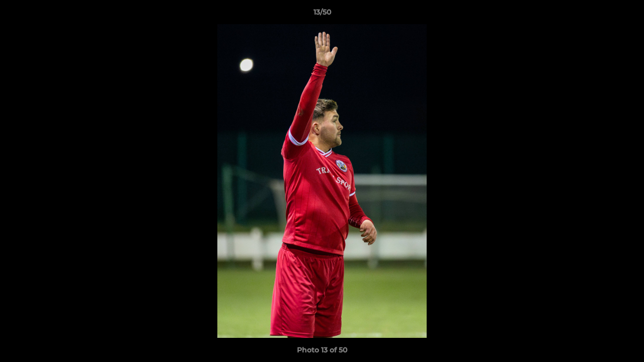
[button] (626, 15)
